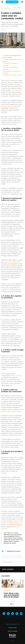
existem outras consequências (12, 262)
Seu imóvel (8, 8)
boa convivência (17, 90)
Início (2, 8)
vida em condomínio (17, 376)
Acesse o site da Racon (12, 624)
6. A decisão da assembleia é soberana (12, 75)
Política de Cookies (13, 628)
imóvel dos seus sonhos (8, 106)
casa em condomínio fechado (11, 523)
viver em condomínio (17, 557)
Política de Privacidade (12, 631)
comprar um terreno (18, 521)
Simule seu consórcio (12, 2)
